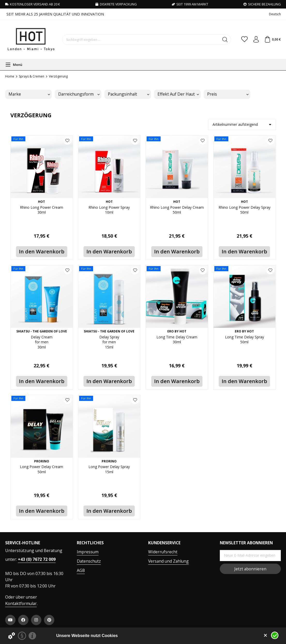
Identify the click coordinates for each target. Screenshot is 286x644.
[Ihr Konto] (254, 40)
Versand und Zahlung (168, 561)
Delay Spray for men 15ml (109, 343)
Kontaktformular (21, 603)
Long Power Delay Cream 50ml (42, 470)
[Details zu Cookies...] (12, 636)
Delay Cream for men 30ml (42, 343)
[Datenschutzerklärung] (22, 636)
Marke (29, 94)
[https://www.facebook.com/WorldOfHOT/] (23, 620)
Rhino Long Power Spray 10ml (109, 211)
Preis (228, 94)
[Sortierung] (242, 125)
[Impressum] (32, 636)
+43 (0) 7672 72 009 (37, 559)
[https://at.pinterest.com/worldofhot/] (49, 620)
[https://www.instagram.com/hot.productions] (36, 620)
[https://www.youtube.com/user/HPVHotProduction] (10, 620)
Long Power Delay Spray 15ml (109, 470)
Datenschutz (89, 561)
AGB (81, 570)
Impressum (88, 552)
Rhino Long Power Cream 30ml (42, 211)
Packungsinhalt (129, 94)
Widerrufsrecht (163, 552)
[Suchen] (221, 40)
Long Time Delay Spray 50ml (244, 340)
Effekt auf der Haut (178, 94)
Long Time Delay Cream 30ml (177, 340)
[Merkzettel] (241, 40)
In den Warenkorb (42, 251)
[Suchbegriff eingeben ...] (139, 40)
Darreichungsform (79, 94)
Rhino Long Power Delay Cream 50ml (177, 214)
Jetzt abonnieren (250, 569)
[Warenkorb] (272, 40)
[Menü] (14, 65)
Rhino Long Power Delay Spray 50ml (244, 214)
